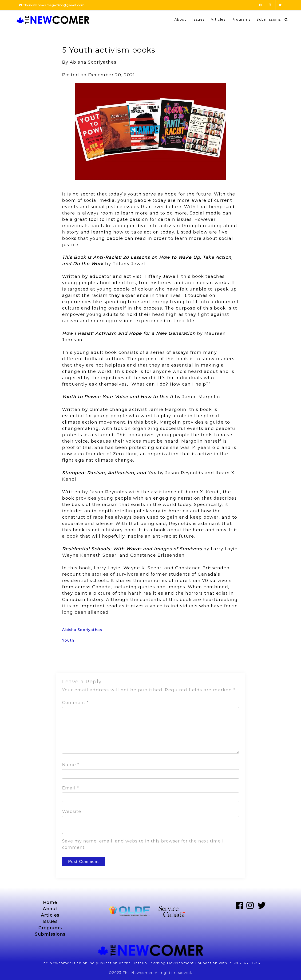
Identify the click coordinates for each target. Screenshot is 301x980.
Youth (68, 640)
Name (71, 765)
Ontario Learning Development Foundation (175, 963)
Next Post (230, 661)
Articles (218, 19)
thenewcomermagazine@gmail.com (52, 5)
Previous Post (75, 661)
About (180, 19)
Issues (199, 19)
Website (72, 812)
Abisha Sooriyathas (82, 630)
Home (50, 903)
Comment (75, 703)
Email (70, 788)
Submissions (269, 19)
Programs (241, 19)
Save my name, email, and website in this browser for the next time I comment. (143, 844)
